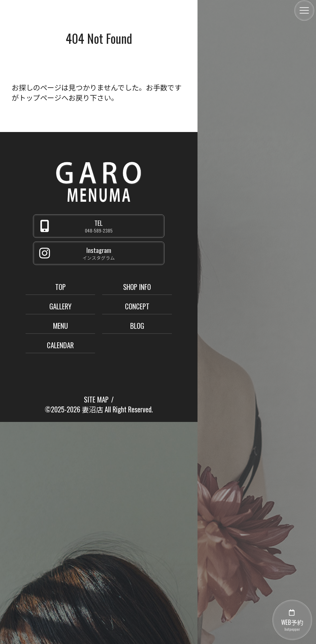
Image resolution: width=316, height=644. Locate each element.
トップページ (40, 97)
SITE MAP (96, 399)
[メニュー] (304, 10)
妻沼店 (92, 409)
